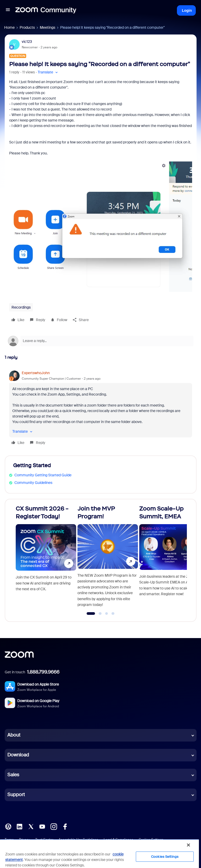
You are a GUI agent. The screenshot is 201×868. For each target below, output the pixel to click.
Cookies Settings (165, 857)
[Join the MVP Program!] (108, 558)
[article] (101, 409)
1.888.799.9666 (43, 672)
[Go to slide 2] (100, 614)
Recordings (21, 307)
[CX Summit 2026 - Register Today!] (46, 558)
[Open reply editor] (101, 341)
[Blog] (8, 826)
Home (9, 27)
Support (16, 795)
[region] (99, 853)
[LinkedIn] (19, 826)
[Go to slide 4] (113, 614)
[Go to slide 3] (107, 614)
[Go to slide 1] (91, 614)
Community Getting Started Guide (43, 475)
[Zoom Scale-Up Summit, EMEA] (169, 558)
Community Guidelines (33, 483)
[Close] (188, 845)
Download (18, 755)
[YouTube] (42, 826)
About (14, 735)
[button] (8, 10)
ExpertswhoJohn (36, 373)
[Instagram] (54, 826)
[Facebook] (65, 826)
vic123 (27, 42)
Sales (13, 775)
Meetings (48, 27)
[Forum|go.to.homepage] (46, 10)
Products (27, 27)
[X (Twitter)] (31, 826)
